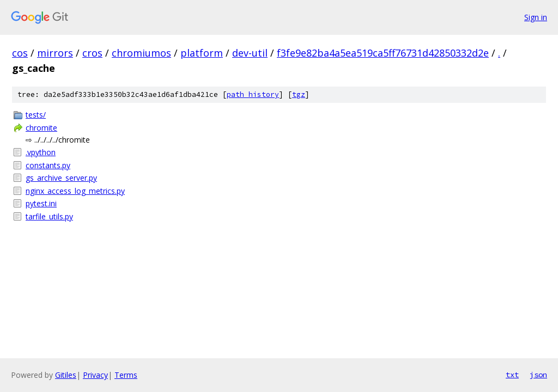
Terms (126, 375)
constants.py (48, 165)
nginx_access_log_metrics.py (75, 191)
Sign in (536, 17)
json (538, 375)
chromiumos (141, 53)
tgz (299, 94)
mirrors (55, 53)
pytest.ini (41, 203)
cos (20, 53)
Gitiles (66, 375)
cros (92, 53)
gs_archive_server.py (61, 178)
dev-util (250, 53)
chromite (41, 128)
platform (202, 53)
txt (512, 375)
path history (253, 94)
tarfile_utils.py (49, 216)
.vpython (41, 152)
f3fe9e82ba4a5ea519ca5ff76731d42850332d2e (383, 53)
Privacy (95, 375)
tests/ (36, 115)
